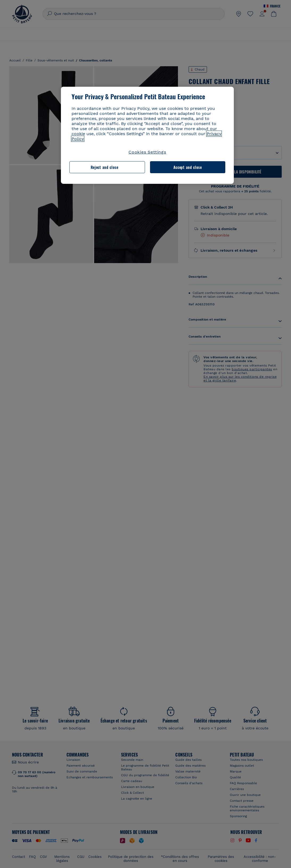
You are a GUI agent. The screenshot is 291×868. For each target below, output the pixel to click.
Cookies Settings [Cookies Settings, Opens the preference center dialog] (147, 152)
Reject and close (105, 167)
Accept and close (188, 167)
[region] (147, 135)
